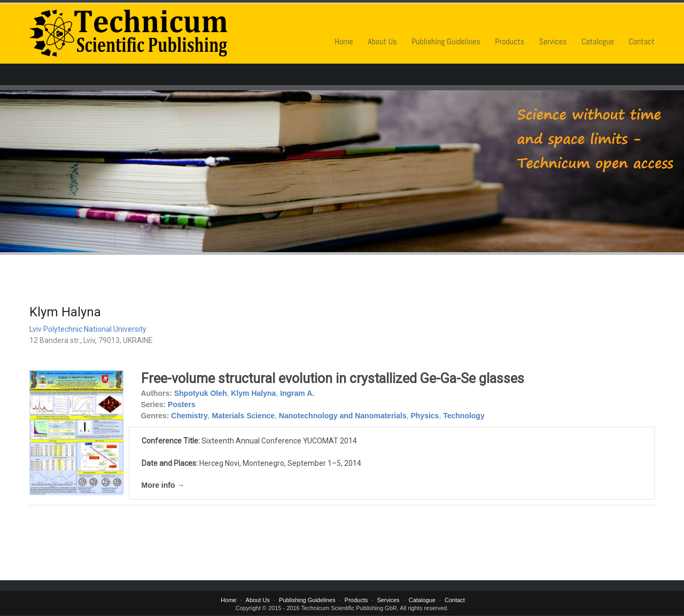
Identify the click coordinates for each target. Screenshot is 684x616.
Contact (642, 41)
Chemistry (189, 416)
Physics (425, 416)
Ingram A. (297, 393)
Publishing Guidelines (446, 41)
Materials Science (244, 416)
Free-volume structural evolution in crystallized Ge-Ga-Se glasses (333, 379)
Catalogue (598, 41)
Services (553, 41)
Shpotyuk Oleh (201, 393)
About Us (382, 41)
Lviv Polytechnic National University (88, 329)
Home (344, 41)
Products (510, 41)
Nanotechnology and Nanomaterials (343, 416)
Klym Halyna (253, 393)
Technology (464, 416)
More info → (163, 485)
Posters (181, 404)
